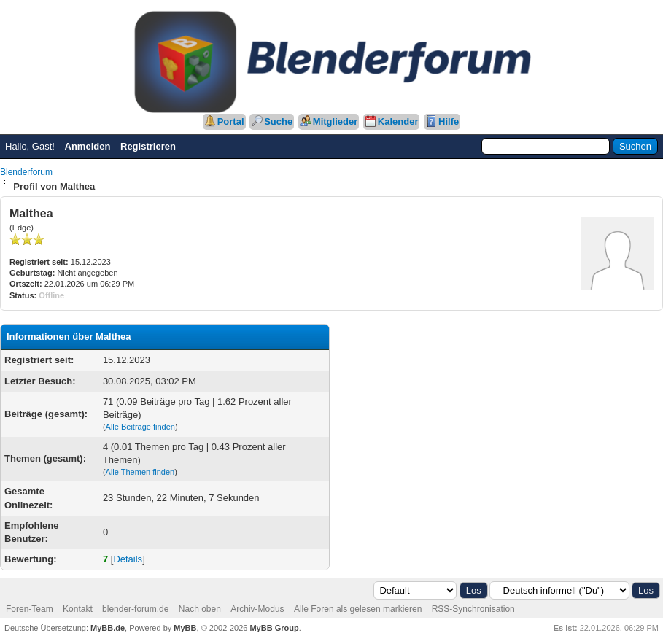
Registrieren (148, 146)
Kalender (398, 121)
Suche (278, 121)
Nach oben (200, 609)
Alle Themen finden (140, 472)
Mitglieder (335, 121)
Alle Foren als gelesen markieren (358, 609)
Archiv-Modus (257, 609)
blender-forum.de (135, 609)
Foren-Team (30, 609)
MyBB (185, 628)
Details (128, 559)
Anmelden (88, 146)
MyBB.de (108, 628)
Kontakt (78, 609)
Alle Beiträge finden (140, 427)
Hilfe (449, 121)
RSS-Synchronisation (473, 609)
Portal (231, 121)
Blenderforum (26, 172)
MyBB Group (274, 628)
